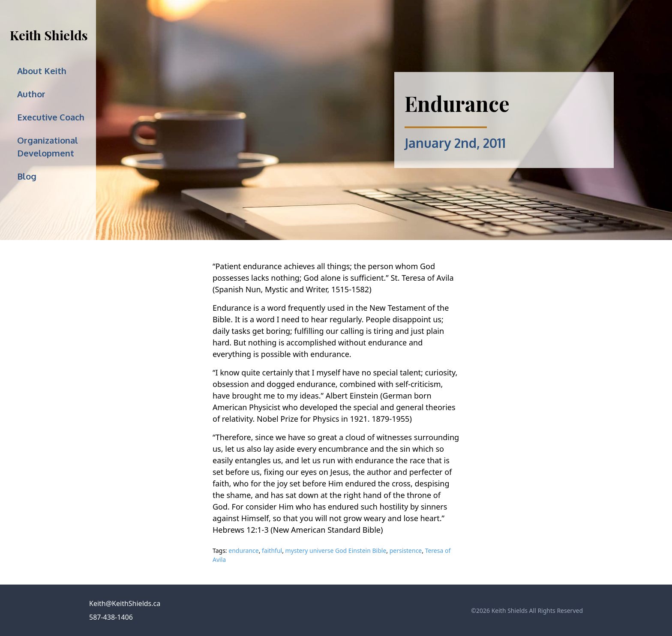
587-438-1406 (111, 617)
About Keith (42, 71)
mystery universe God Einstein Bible (336, 550)
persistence (406, 550)
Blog (27, 176)
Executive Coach (51, 117)
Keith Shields (49, 35)
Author (31, 94)
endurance (243, 550)
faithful (272, 550)
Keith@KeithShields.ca (125, 603)
